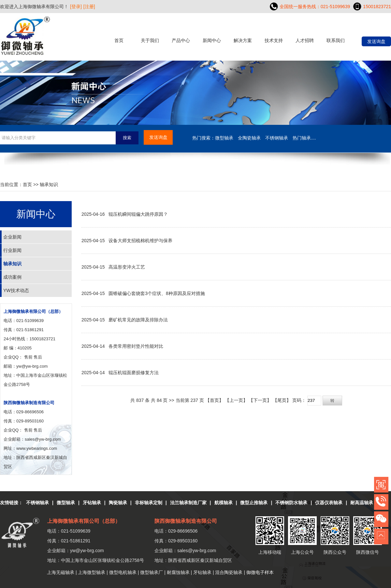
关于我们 (150, 40)
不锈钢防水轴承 (291, 503)
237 (194, 400)
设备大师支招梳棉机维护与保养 (140, 241)
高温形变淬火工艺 (127, 267)
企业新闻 (12, 237)
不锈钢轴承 (37, 503)
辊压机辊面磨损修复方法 (134, 373)
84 (159, 400)
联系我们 (336, 40)
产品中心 (181, 40)
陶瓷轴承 (118, 503)
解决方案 (243, 40)
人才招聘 (305, 40)
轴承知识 (49, 184)
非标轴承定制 (149, 503)
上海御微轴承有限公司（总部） (33, 311)
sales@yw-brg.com (197, 551)
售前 (28, 357)
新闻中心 (212, 40)
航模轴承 (224, 503)
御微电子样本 (260, 572)
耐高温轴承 (362, 503)
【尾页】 (282, 400)
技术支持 (274, 40)
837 (140, 400)
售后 (38, 357)
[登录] (76, 7)
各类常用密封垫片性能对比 (136, 346)
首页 (119, 40)
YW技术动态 (16, 290)
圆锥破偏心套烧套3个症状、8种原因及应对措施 (157, 293)
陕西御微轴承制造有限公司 (29, 403)
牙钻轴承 (92, 503)
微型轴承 (66, 503)
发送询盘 (376, 41)
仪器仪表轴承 (329, 503)
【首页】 (214, 400)
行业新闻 (12, 250)
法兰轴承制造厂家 (188, 503)
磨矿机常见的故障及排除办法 (138, 320)
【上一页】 (236, 400)
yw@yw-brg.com (32, 366)
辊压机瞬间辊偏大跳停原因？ (138, 214)
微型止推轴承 (254, 503)
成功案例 (12, 277)
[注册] (89, 7)
